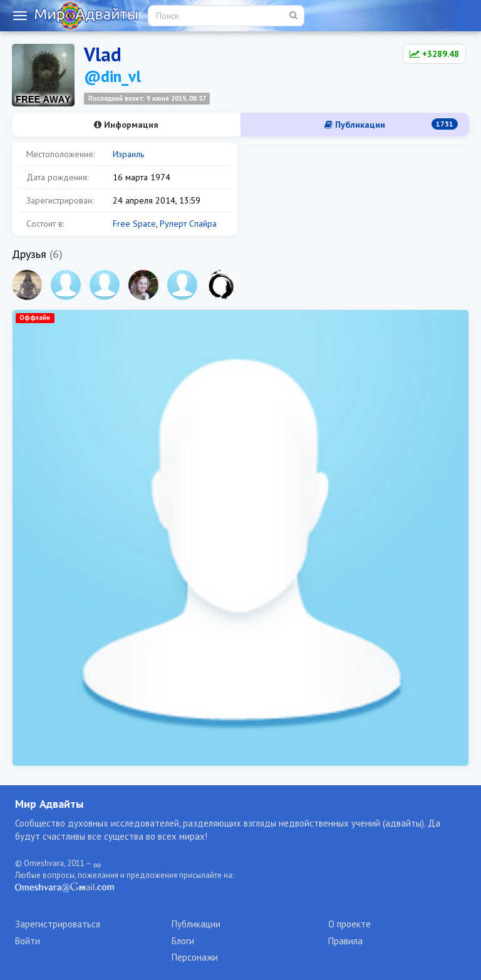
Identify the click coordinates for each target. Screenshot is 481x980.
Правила (345, 941)
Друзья (29, 254)
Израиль (128, 154)
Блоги (183, 941)
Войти (28, 941)
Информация (126, 125)
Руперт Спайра (188, 224)
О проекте (349, 924)
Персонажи (195, 957)
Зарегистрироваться (58, 924)
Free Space (134, 224)
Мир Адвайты (49, 804)
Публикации (391, 124)
